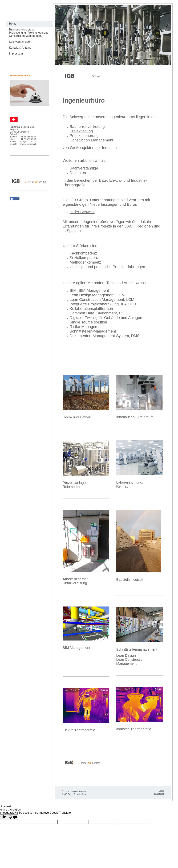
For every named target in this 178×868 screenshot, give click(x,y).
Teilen (15, 199)
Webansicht (159, 794)
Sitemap (82, 791)
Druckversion (70, 791)
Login (161, 791)
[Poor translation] (13, 817)
